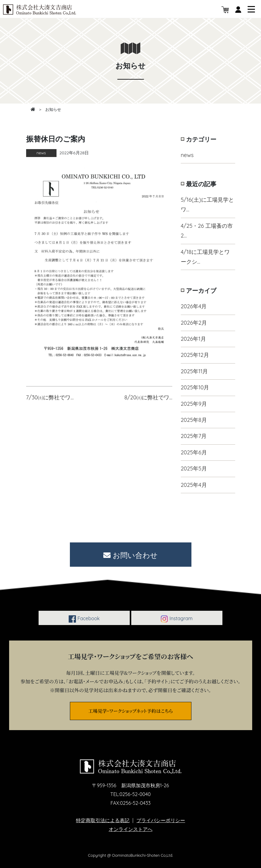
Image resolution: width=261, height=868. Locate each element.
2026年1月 (193, 339)
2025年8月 (194, 420)
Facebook (84, 619)
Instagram (177, 619)
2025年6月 (194, 452)
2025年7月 (194, 436)
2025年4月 (194, 485)
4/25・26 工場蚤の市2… (207, 231)
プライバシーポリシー (161, 820)
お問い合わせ (130, 555)
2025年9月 (194, 404)
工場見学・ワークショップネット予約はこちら (130, 711)
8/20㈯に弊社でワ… (148, 397)
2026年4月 (194, 306)
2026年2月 (194, 323)
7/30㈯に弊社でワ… (50, 397)
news (187, 155)
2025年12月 (195, 355)
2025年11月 (194, 371)
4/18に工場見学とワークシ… (205, 257)
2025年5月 (194, 468)
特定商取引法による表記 (103, 820)
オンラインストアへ (131, 829)
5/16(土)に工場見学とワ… (207, 205)
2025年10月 (195, 387)
